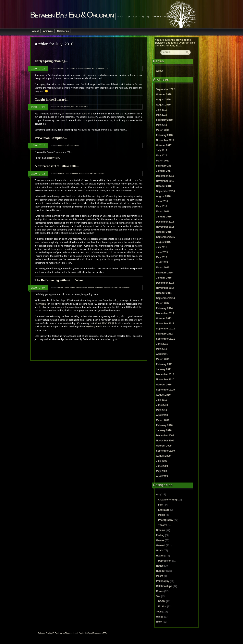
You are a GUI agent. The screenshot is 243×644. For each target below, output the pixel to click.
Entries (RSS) (84, 633)
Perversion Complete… (51, 138)
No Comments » (102, 68)
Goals (67, 68)
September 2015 (166, 237)
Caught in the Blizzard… (52, 99)
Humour (67, 107)
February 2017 (164, 166)
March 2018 (163, 130)
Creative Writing (168, 500)
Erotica (66, 287)
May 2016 (162, 206)
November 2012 (165, 324)
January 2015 (164, 278)
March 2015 (163, 268)
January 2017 (164, 171)
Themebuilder (71, 633)
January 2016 (164, 217)
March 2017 (163, 161)
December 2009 (165, 436)
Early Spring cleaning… (52, 61)
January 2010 (164, 430)
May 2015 (162, 257)
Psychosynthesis (94, 327)
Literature (164, 510)
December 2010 (165, 374)
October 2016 (164, 186)
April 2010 (162, 415)
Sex (93, 68)
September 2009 (166, 451)
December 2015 (165, 222)
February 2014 (164, 308)
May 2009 (162, 471)
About (36, 31)
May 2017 (162, 156)
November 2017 (165, 140)
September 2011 (166, 339)
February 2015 (164, 273)
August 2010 (163, 395)
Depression (165, 561)
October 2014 (164, 293)
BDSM (61, 287)
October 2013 (164, 318)
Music (162, 515)
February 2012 (164, 334)
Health (72, 68)
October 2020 (164, 94)
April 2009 (162, 476)
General (61, 173)
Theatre (163, 525)
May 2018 (162, 125)
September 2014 (166, 298)
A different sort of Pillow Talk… (57, 166)
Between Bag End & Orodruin (72, 15)
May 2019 (162, 115)
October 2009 (164, 446)
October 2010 (164, 385)
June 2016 (162, 201)
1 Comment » (74, 145)
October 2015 (164, 232)
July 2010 (162, 400)
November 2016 (165, 181)
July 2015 (162, 247)
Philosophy (74, 173)
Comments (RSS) (100, 633)
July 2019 (162, 110)
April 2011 (162, 354)
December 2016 (165, 176)
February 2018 (164, 135)
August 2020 (163, 100)
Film (161, 505)
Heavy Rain (54, 158)
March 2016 (163, 212)
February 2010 (164, 425)
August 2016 (163, 196)
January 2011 (164, 369)
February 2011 (164, 364)
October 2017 (164, 145)
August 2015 (163, 242)
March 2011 (163, 359)
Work (159, 622)
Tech (73, 107)
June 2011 (162, 344)
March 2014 (163, 303)
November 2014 (165, 288)
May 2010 (162, 410)
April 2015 (162, 262)
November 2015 (165, 227)
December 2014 (165, 283)
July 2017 (162, 150)
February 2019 (164, 120)
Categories (63, 31)
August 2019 (163, 105)
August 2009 (163, 456)
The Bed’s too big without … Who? (59, 280)
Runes (89, 68)
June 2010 (162, 405)
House (160, 566)
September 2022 (166, 89)
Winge (160, 617)
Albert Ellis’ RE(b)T (105, 323)
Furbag (160, 535)
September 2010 (166, 390)
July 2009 (162, 461)
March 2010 (163, 420)
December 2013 (165, 313)
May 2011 (162, 349)
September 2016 (166, 191)
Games (61, 107)
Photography (166, 520)
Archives (48, 31)
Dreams (61, 68)
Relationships (81, 68)
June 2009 (162, 466)
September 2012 (166, 329)
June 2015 (162, 252)
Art (158, 495)
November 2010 (165, 380)
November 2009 (165, 441)
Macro (160, 576)
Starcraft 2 (87, 114)
